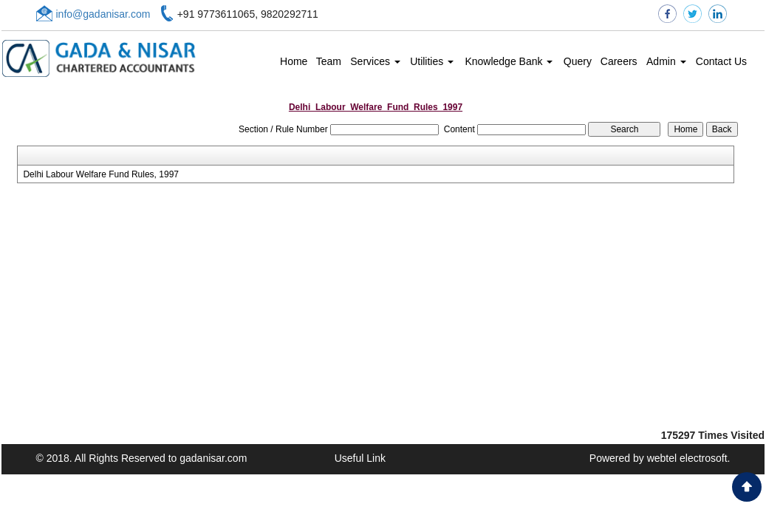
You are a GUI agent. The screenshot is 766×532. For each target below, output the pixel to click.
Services (375, 61)
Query (578, 61)
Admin (666, 61)
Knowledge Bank (509, 61)
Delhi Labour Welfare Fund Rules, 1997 (101, 174)
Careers (619, 61)
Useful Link (360, 458)
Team (329, 61)
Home (294, 61)
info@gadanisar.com (103, 14)
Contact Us (721, 61)
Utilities (432, 61)
